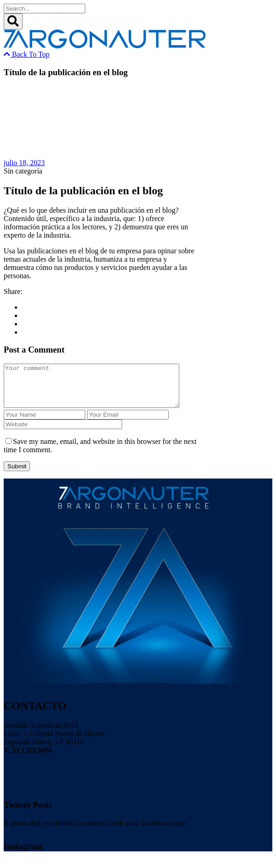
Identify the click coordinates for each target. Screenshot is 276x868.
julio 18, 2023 (24, 163)
